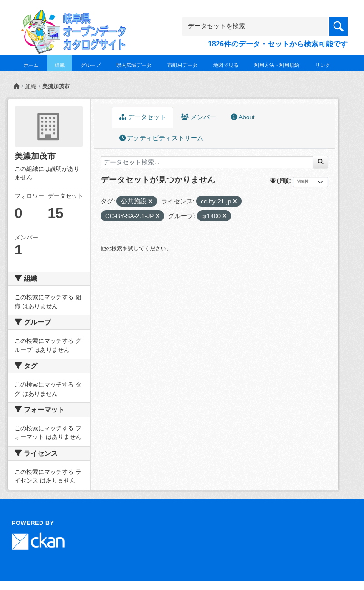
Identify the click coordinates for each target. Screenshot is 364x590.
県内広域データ (134, 65)
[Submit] (321, 162)
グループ (91, 65)
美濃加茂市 (56, 86)
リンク (323, 65)
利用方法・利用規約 (277, 65)
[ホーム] (16, 86)
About (243, 117)
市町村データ (182, 65)
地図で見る (226, 65)
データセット (143, 117)
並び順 (279, 181)
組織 (60, 65)
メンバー (198, 117)
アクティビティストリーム (162, 138)
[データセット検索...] (207, 162)
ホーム (31, 65)
